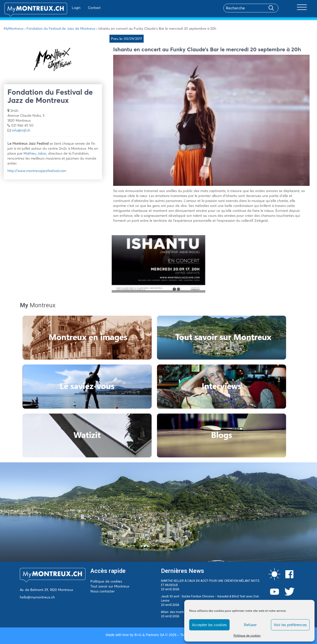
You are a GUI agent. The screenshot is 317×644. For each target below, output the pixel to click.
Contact (83, 8)
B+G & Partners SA (149, 635)
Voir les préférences (290, 625)
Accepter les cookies (209, 625)
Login (65, 8)
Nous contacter (103, 591)
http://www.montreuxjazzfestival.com (37, 171)
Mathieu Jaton (35, 153)
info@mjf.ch (21, 130)
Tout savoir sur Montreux (110, 586)
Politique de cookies (247, 635)
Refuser (250, 625)
